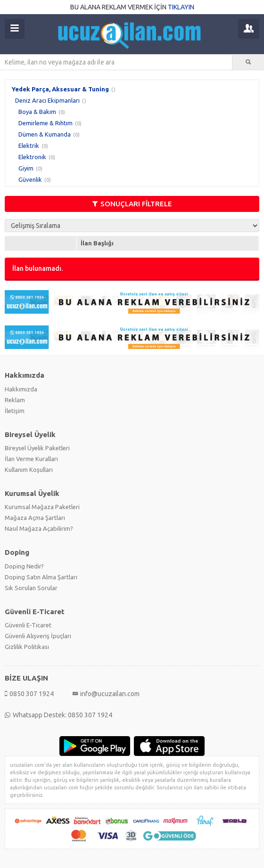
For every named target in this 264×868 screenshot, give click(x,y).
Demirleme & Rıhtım (45, 123)
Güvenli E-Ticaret (28, 625)
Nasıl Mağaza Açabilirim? (39, 528)
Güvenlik (30, 179)
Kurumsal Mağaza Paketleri (42, 507)
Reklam (15, 400)
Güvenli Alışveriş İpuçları (38, 636)
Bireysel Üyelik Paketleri (37, 448)
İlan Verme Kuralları (31, 459)
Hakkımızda (21, 389)
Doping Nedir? (24, 566)
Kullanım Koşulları (29, 470)
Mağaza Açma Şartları (35, 518)
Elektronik (32, 157)
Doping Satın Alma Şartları (41, 577)
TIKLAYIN (181, 7)
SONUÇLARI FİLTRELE (132, 204)
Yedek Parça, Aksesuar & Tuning (60, 89)
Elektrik (29, 146)
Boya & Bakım (37, 112)
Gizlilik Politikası (27, 647)
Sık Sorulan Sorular (31, 588)
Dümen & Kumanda (45, 134)
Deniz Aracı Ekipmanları (47, 100)
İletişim (15, 411)
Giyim (26, 168)
